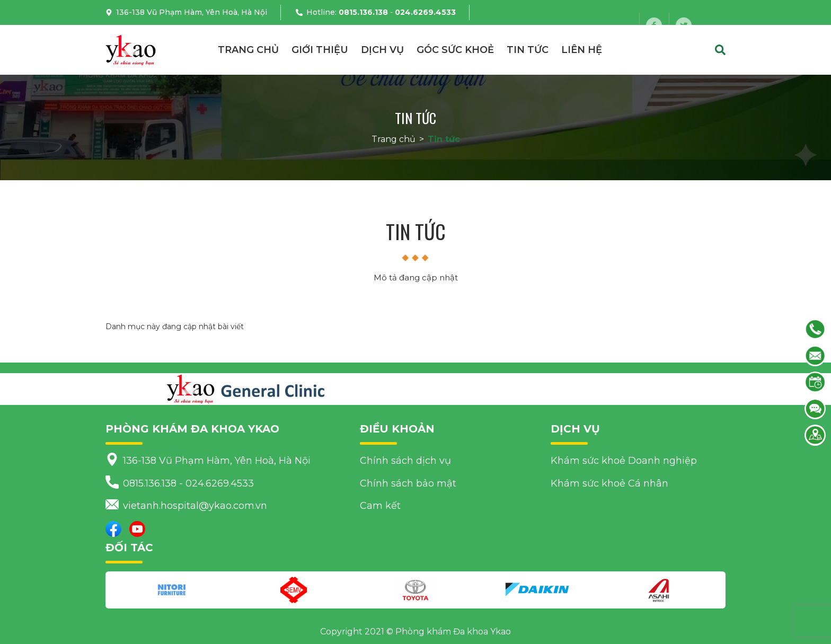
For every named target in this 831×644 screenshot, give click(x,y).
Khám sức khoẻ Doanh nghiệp (624, 461)
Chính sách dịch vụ (405, 461)
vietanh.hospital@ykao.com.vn (203, 37)
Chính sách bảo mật (408, 483)
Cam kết (380, 506)
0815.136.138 (363, 12)
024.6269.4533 (425, 12)
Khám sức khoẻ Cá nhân (609, 483)
